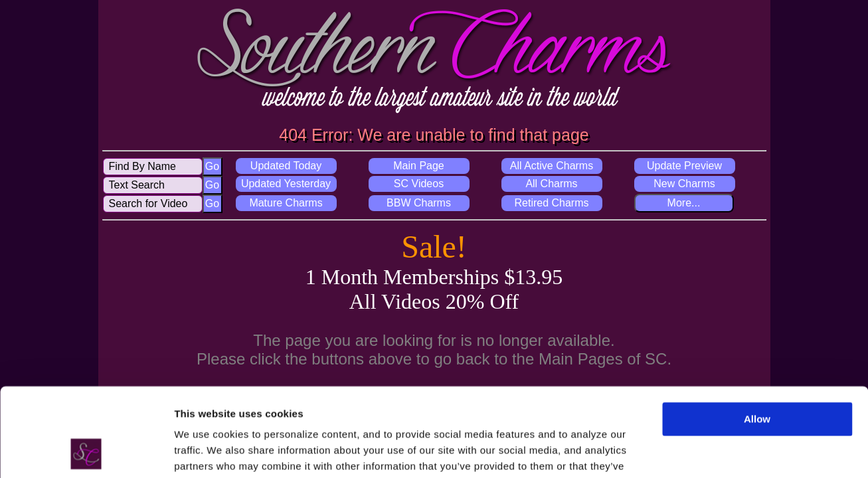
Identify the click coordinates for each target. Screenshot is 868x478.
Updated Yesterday (286, 184)
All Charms (551, 184)
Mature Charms (286, 203)
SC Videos (419, 184)
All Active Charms (552, 166)
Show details (205, 452)
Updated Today (286, 166)
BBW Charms (419, 203)
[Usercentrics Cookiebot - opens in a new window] (86, 452)
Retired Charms (551, 203)
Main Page (419, 166)
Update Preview (684, 166)
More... (684, 203)
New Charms (684, 184)
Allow (757, 336)
